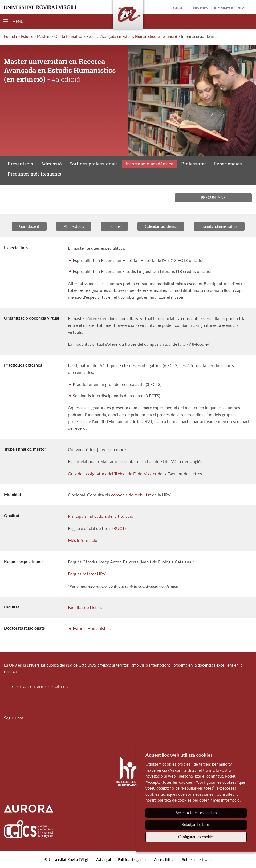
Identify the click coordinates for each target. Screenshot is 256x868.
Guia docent (29, 226)
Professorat (194, 164)
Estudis (27, 36)
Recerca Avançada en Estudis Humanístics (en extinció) (132, 36)
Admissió (51, 164)
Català (178, 8)
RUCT (119, 528)
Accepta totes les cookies (196, 813)
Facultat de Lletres (85, 607)
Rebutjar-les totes (196, 824)
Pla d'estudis (74, 226)
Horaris (114, 226)
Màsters (44, 36)
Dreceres (200, 8)
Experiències (228, 164)
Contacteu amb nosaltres (40, 686)
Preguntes (34, 174)
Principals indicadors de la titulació (101, 516)
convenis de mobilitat (131, 495)
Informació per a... (230, 8)
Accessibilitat (164, 860)
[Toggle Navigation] (13, 21)
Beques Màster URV (87, 574)
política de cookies (174, 800)
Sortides (94, 164)
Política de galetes (132, 860)
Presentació (21, 164)
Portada (10, 36)
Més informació (83, 540)
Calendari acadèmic (161, 226)
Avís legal (103, 860)
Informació (149, 164)
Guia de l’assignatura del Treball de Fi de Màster (112, 474)
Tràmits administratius (219, 226)
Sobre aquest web (197, 860)
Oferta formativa (68, 36)
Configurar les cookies (196, 837)
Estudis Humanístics (92, 628)
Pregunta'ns (213, 198)
